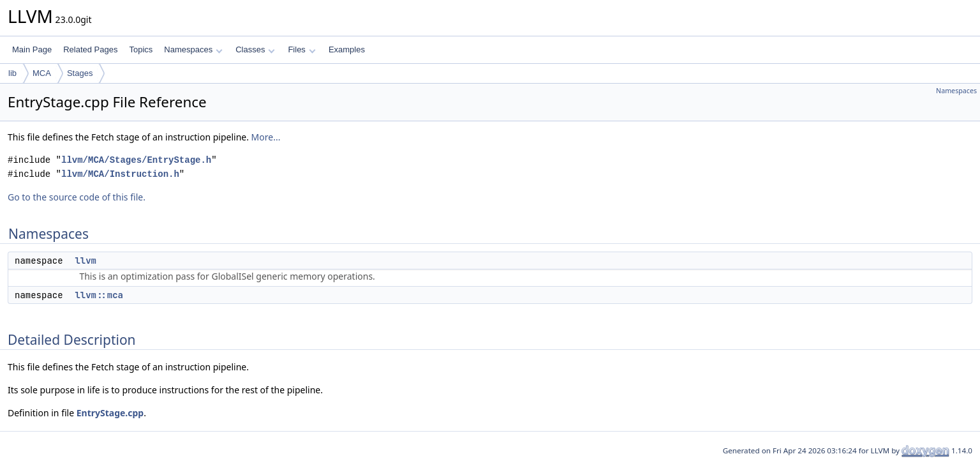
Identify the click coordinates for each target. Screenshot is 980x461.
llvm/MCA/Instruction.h (120, 174)
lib (12, 73)
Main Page (32, 49)
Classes (255, 49)
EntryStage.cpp (110, 413)
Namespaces (193, 49)
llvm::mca (99, 295)
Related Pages (90, 49)
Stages (80, 73)
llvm (85, 261)
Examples (347, 49)
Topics (141, 49)
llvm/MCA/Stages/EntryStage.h (136, 160)
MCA (42, 73)
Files (301, 49)
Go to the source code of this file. (77, 197)
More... (266, 137)
